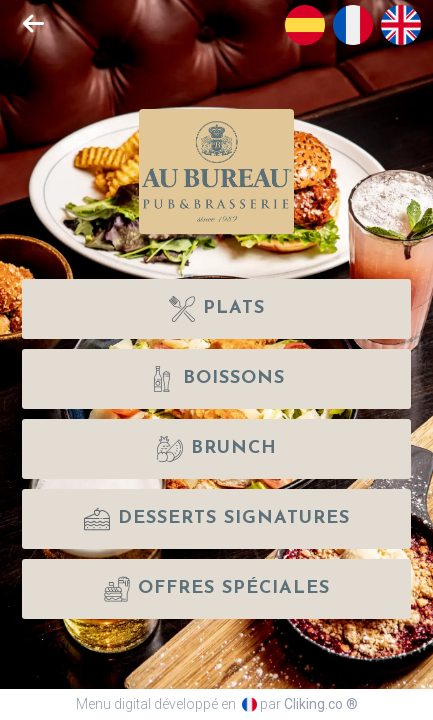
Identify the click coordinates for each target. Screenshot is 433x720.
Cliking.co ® (321, 704)
